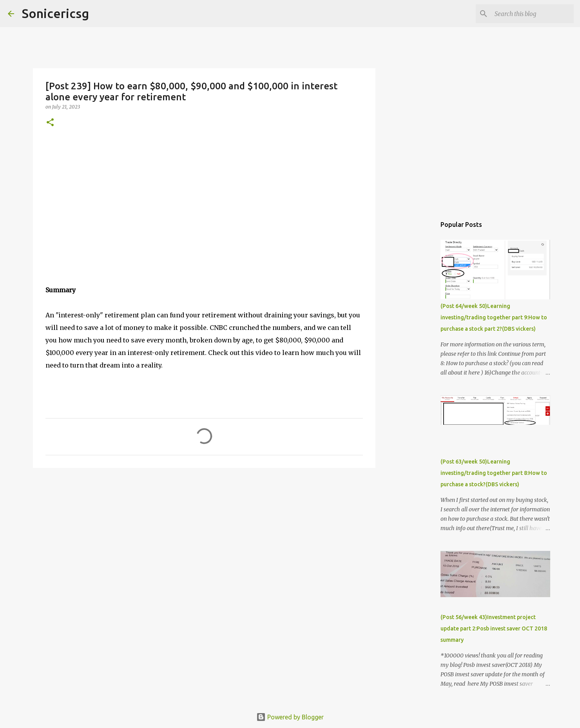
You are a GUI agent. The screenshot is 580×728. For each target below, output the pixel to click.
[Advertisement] (204, 534)
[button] (50, 123)
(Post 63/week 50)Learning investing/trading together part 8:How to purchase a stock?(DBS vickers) (494, 473)
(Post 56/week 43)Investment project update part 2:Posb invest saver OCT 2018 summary (494, 628)
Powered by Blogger (290, 717)
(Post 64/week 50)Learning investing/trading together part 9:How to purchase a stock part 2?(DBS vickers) (494, 317)
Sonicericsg (55, 13)
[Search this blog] (533, 14)
